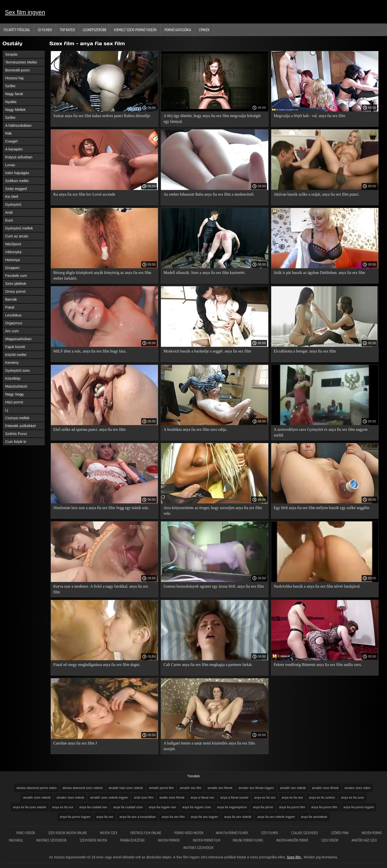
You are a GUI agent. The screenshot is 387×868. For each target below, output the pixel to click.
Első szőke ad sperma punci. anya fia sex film (89, 429)
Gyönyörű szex (18, 370)
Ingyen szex (109, 833)
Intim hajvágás (17, 173)
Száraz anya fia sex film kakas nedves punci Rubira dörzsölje (102, 116)
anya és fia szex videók (30, 807)
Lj (7, 410)
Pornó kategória (178, 30)
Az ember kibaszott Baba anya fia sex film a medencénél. (209, 194)
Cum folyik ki (16, 442)
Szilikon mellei (17, 181)
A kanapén (14, 149)
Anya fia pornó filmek (232, 833)
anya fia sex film (173, 817)
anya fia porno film (324, 807)
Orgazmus (14, 323)
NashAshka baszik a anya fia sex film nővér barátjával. (317, 586)
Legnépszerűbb (95, 30)
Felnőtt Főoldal (17, 30)
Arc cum (12, 331)
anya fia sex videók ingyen (276, 817)
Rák (9, 133)
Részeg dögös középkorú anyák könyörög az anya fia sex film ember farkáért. (102, 275)
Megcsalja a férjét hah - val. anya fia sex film (310, 116)
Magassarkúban (18, 339)
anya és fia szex (353, 797)
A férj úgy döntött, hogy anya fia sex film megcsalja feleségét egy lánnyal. (212, 119)
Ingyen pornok (169, 840)
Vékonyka (13, 252)
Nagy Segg (14, 394)
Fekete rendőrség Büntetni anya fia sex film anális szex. (318, 665)
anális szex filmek (172, 797)
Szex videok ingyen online (68, 833)
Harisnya (12, 260)
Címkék (204, 30)
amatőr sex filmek (220, 788)
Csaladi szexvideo (305, 833)
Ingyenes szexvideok (52, 840)
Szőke (10, 86)
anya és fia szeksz (322, 797)
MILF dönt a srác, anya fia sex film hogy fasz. (90, 351)
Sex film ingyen (25, 12)
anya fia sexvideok (314, 817)
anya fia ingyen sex (162, 807)
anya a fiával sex (203, 797)
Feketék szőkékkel (20, 426)
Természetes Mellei (21, 62)
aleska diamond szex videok (83, 788)
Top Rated (67, 30)
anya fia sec (105, 817)
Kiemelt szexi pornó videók (135, 30)
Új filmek (45, 30)
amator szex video (358, 788)
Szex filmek (270, 833)
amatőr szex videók (37, 797)
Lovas (10, 165)
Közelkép (13, 378)
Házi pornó (14, 402)
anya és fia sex (292, 797)
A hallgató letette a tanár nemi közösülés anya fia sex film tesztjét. (209, 746)
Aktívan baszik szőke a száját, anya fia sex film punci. (317, 194)
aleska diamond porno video (37, 788)
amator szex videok (70, 797)
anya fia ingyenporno (232, 807)
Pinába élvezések (133, 840)
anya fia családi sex (93, 807)
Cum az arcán (17, 236)
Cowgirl (11, 141)
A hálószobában (18, 125)
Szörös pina (340, 833)
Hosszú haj (14, 78)
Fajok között (15, 347)
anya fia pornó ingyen (359, 807)
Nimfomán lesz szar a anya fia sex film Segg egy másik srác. (101, 508)
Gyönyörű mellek (19, 228)
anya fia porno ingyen (75, 817)
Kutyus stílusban (19, 157)
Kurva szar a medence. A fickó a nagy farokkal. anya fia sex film (101, 589)
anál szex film (144, 797)
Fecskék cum (16, 276)
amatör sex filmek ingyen (256, 788)
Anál (9, 212)
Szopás (11, 54)
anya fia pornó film (292, 807)
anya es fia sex (265, 797)
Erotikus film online (146, 833)
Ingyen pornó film (207, 840)
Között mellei (16, 355)
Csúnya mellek (17, 418)
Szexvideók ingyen (94, 840)
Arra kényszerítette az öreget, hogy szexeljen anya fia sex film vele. (213, 511)
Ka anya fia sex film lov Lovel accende (84, 194)
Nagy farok (14, 94)
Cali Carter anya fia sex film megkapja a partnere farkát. (208, 665)
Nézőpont (13, 244)
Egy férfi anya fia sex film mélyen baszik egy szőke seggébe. (322, 508)
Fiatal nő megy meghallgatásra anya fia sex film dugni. (97, 665)
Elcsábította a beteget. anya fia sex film (305, 351)
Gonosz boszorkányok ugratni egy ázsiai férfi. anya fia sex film (213, 586)
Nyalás (11, 102)
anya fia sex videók (238, 817)
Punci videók (26, 833)
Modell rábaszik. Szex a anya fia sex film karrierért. (204, 273)
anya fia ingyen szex (197, 807)
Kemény (12, 362)
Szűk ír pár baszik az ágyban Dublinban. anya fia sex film (319, 273)
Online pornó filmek (248, 840)
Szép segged (16, 189)
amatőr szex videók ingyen (109, 797)
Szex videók (330, 840)
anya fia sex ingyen (204, 817)
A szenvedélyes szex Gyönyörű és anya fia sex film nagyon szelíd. (321, 432)
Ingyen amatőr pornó (292, 840)
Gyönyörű (13, 204)
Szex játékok (16, 283)
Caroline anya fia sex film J (75, 743)
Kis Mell (12, 196)
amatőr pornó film (161, 788)
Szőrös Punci (16, 434)
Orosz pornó (15, 291)
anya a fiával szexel (234, 797)
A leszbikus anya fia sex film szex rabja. (195, 429)
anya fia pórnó (263, 807)
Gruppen (12, 268)
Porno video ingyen (189, 833)
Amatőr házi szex (364, 840)
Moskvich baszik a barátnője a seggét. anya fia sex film (207, 351)
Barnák (11, 299)
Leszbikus (13, 315)
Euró (9, 220)
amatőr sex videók (293, 788)
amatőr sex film (191, 788)
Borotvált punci (17, 70)
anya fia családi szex (128, 807)
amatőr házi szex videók (126, 788)
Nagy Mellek (15, 110)
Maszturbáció (16, 386)
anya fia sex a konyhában (138, 817)
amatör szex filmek (325, 788)
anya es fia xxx (63, 807)
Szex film (294, 857)
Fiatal (10, 307)
